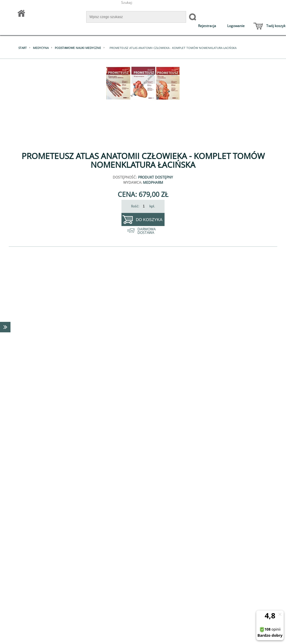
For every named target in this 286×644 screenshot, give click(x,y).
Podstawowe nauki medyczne (78, 48)
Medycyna (41, 48)
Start (23, 48)
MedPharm (153, 182)
